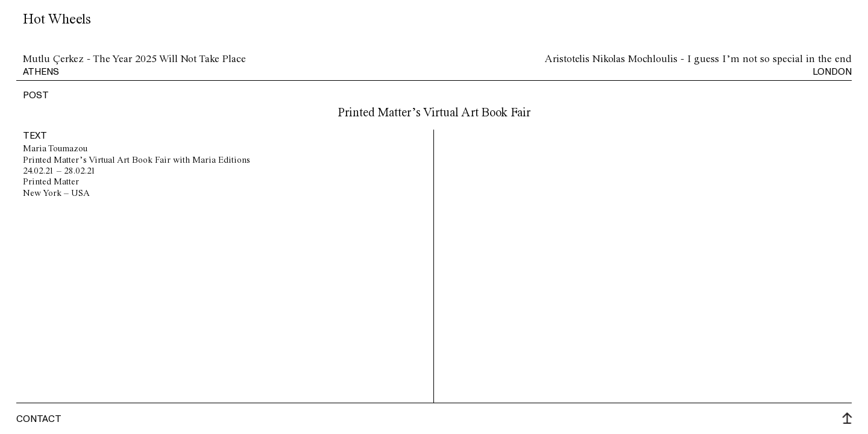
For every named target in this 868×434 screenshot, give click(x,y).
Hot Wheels (57, 20)
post (36, 95)
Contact (39, 418)
